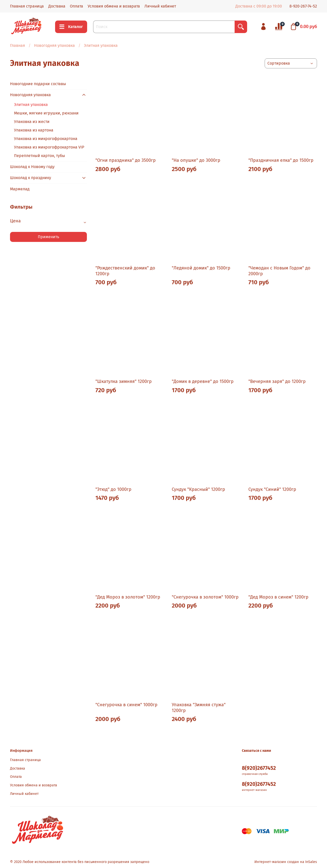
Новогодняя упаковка (54, 45)
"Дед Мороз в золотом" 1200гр (128, 597)
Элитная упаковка (31, 105)
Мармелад (20, 189)
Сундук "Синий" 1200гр (272, 489)
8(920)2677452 (259, 768)
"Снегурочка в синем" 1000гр (126, 705)
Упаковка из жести (32, 122)
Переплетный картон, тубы (40, 156)
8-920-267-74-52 (303, 6)
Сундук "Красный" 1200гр (198, 489)
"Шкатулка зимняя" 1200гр (124, 381)
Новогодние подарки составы (38, 84)
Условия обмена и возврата (114, 6)
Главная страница (27, 6)
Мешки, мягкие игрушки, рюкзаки (46, 113)
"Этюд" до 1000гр (113, 489)
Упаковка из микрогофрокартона (46, 139)
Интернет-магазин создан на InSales (286, 862)
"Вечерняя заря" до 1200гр (277, 381)
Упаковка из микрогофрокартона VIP (49, 147)
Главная (18, 45)
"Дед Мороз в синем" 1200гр (278, 597)
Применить (48, 237)
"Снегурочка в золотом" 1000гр (205, 597)
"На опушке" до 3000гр (196, 160)
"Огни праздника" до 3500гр (126, 160)
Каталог (71, 27)
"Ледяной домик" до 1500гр (201, 268)
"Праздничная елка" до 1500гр (281, 160)
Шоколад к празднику (31, 178)
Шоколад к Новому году (32, 167)
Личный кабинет (160, 6)
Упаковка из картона (34, 130)
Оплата (76, 6)
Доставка (57, 6)
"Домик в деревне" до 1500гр (203, 381)
